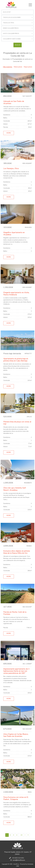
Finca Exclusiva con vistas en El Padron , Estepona (16, 798)
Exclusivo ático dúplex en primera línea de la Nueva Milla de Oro (17, 552)
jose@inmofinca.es (19, 860)
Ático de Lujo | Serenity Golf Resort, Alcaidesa (15, 489)
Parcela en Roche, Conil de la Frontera (15, 613)
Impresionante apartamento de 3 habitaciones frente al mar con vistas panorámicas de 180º (16, 671)
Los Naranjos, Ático (11, 168)
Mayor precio (28, 67)
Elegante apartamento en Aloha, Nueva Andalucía (16, 294)
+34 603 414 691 (18, 858)
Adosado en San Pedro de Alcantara (14, 102)
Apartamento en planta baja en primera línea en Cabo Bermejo (16, 360)
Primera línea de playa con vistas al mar (17, 423)
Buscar (18, 45)
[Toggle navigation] (30, 5)
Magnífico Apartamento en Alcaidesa (14, 234)
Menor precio (18, 67)
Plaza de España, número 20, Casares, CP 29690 (18, 853)
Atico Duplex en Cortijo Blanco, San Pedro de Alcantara (16, 735)
